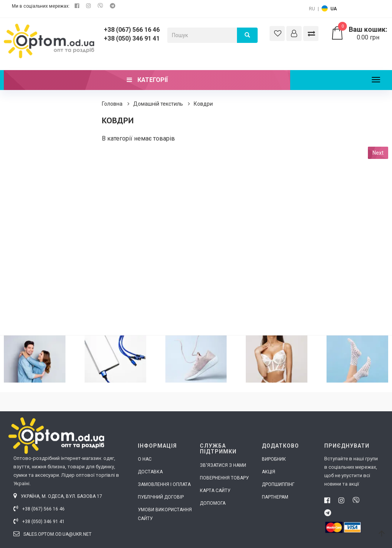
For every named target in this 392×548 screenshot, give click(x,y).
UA (334, 9)
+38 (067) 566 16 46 (132, 30)
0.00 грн (359, 33)
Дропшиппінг (278, 484)
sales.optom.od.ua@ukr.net (52, 534)
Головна (112, 104)
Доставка (150, 472)
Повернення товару (224, 478)
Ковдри (203, 104)
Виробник (274, 459)
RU (312, 9)
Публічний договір (161, 497)
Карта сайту (215, 491)
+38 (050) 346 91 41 (132, 38)
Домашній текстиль (158, 104)
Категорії (147, 80)
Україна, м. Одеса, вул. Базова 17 (58, 496)
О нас (145, 459)
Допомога (213, 503)
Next (378, 153)
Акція (269, 472)
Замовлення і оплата (164, 484)
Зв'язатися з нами (223, 465)
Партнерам (275, 497)
